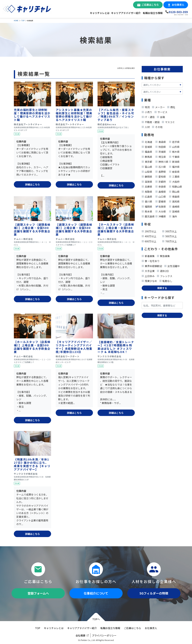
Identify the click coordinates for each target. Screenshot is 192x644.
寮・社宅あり (151, 260)
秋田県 (161, 146)
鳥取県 (147, 191)
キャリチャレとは (100, 13)
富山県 (147, 166)
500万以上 (169, 236)
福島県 (147, 151)
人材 (146, 126)
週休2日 (163, 270)
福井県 (174, 166)
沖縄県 (161, 216)
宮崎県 (174, 211)
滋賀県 (147, 181)
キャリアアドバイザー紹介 (126, 13)
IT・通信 (148, 116)
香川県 (147, 201)
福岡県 (147, 206)
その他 (157, 126)
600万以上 (149, 241)
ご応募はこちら (150, 5)
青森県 (161, 141)
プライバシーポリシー (104, 635)
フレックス (165, 275)
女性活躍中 (172, 265)
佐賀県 (161, 206)
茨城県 (161, 151)
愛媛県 (161, 201)
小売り (147, 111)
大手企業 (148, 270)
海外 (173, 216)
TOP (23, 21)
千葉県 (174, 156)
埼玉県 (161, 156)
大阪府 (174, 181)
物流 (146, 106)
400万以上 (149, 236)
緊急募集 (163, 255)
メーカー (158, 106)
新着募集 (148, 255)
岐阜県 (174, 171)
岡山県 (174, 191)
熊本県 (147, 211)
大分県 (161, 211)
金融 (161, 116)
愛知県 (161, 176)
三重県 (174, 176)
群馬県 (147, 156)
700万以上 (169, 241)
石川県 (161, 166)
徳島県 (174, 196)
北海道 (147, 141)
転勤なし (166, 280)
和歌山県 (176, 186)
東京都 (147, 161)
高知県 (174, 201)
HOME (16, 21)
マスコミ (168, 121)
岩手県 (174, 141)
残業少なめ (149, 280)
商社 (171, 106)
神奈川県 (162, 161)
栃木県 (174, 151)
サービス (161, 111)
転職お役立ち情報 (153, 13)
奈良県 (161, 186)
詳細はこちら (32, 184)
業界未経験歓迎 (152, 265)
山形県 (174, 146)
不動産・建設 (151, 121)
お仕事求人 (178, 5)
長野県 (161, 171)
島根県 (161, 191)
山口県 (161, 196)
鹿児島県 (148, 216)
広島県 (147, 196)
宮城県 (147, 146)
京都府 (161, 181)
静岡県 (147, 176)
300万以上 (169, 231)
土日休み (148, 275)
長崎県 (174, 206)
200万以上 (149, 231)
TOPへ (96, 619)
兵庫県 (147, 186)
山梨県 (147, 171)
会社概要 (80, 635)
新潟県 (174, 161)
